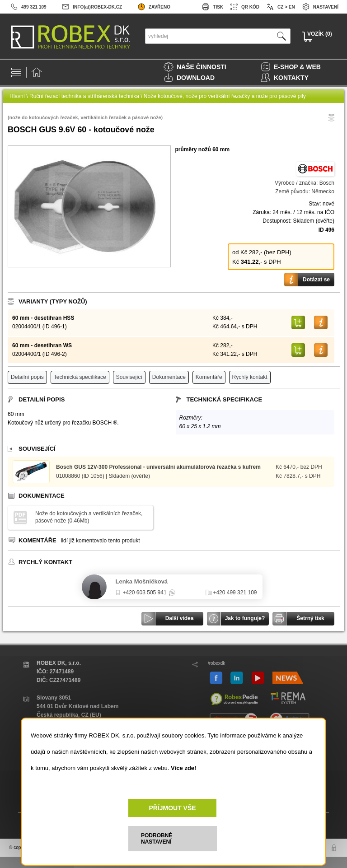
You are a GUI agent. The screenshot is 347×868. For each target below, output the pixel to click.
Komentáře (209, 377)
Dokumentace (169, 377)
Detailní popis (27, 377)
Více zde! (183, 768)
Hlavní (17, 96)
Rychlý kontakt (250, 377)
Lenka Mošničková (142, 581)
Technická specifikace (80, 377)
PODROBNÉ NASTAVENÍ (157, 839)
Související (129, 377)
